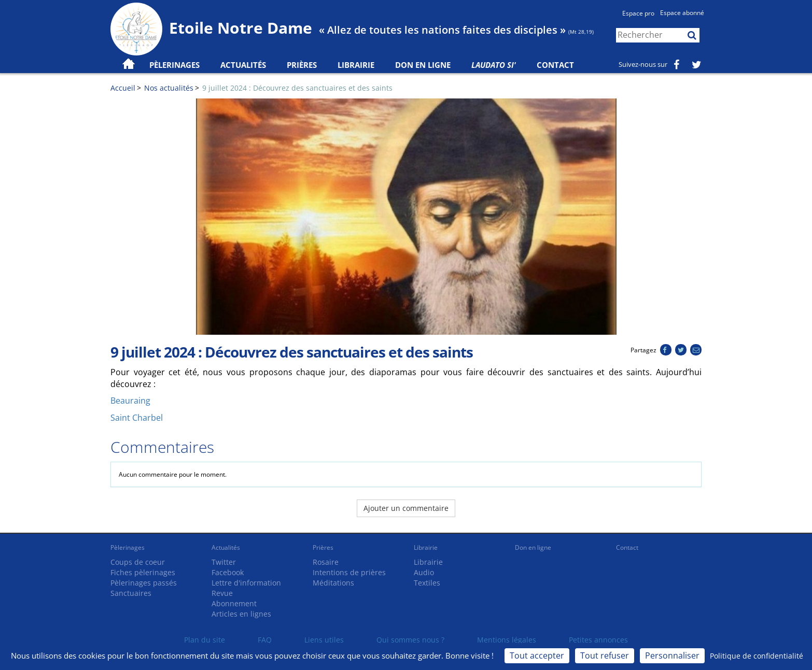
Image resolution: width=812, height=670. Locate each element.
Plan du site (205, 640)
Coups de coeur (138, 562)
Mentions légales (507, 640)
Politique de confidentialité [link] (757, 656)
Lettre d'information (246, 583)
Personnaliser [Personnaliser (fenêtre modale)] (672, 655)
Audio (424, 572)
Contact (555, 65)
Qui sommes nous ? (410, 640)
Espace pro (638, 13)
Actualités (226, 547)
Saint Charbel (137, 418)
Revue (222, 593)
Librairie (356, 65)
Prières (302, 65)
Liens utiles (324, 640)
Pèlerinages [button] (174, 65)
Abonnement (234, 603)
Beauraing (130, 401)
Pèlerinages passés (144, 583)
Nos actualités (169, 88)
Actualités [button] (243, 65)
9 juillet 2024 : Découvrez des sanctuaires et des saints (297, 88)
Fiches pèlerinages (143, 572)
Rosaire (326, 562)
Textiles (427, 583)
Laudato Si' (494, 65)
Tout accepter (537, 655)
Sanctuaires (131, 593)
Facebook (228, 572)
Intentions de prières (349, 572)
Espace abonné (682, 13)
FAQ (265, 640)
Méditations (333, 583)
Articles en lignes (241, 614)
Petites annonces (598, 640)
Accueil (123, 88)
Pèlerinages (128, 547)
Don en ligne (423, 65)
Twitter (224, 562)
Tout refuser (605, 655)
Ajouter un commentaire (406, 508)
